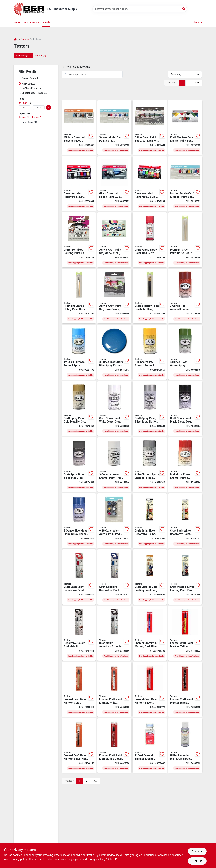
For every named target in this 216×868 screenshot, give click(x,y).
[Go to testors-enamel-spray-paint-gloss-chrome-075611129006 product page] (150, 465)
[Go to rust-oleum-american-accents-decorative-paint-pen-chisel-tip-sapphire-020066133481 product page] (114, 577)
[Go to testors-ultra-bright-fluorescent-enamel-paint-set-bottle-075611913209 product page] (150, 184)
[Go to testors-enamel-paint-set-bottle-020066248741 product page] (79, 127)
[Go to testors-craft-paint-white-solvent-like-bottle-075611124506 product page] (114, 408)
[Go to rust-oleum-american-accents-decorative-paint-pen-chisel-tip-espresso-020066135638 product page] (114, 633)
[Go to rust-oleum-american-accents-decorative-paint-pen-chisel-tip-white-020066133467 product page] (185, 521)
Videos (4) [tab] (41, 56)
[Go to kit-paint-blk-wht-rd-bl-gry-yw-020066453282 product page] (79, 240)
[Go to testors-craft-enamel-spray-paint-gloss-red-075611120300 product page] (185, 296)
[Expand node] (20, 122)
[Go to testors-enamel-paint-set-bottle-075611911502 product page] (79, 184)
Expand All (37, 117)
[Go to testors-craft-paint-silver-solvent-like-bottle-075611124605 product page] (150, 408)
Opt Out (197, 861)
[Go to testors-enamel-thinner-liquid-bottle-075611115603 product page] (150, 746)
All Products (28, 84)
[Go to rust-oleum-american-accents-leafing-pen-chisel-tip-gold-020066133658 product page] (150, 577)
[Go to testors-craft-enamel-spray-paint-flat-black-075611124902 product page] (79, 465)
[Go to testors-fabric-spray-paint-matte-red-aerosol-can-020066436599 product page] (150, 240)
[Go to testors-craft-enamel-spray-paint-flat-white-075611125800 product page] (114, 465)
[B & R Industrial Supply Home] (29, 9)
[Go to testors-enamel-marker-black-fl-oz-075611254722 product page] (185, 689)
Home (17, 22)
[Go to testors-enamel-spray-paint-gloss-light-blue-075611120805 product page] (79, 352)
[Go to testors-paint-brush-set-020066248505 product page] (79, 296)
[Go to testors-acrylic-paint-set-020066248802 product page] (114, 127)
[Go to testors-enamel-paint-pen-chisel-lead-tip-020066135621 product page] (79, 633)
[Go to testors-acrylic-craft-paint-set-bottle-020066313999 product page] (114, 296)
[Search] (184, 9)
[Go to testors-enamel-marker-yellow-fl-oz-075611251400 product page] (185, 633)
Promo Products (31, 78)
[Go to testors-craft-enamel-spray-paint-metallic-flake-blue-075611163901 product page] (79, 521)
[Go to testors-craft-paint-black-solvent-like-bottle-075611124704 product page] (185, 408)
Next (197, 83)
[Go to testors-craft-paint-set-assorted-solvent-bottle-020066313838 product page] (150, 127)
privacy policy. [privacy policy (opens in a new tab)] (19, 859)
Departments (30, 22)
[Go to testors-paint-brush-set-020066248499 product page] (150, 296)
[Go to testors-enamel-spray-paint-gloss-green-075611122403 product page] (185, 352)
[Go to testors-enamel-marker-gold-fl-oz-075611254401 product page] (79, 689)
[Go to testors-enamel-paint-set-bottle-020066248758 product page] (185, 127)
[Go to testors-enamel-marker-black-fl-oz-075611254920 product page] (79, 746)
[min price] (24, 108)
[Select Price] (48, 108)
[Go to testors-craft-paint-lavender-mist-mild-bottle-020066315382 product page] (185, 746)
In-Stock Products (31, 88)
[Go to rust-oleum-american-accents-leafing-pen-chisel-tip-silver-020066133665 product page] (185, 577)
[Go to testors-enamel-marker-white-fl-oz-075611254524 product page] (114, 689)
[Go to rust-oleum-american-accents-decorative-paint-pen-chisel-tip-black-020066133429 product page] (150, 521)
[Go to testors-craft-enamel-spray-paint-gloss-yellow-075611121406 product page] (150, 352)
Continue (197, 851)
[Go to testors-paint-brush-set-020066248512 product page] (185, 240)
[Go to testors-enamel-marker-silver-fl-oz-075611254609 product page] (150, 689)
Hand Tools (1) (29, 122)
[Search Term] (140, 9)
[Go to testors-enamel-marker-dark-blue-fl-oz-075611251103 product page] (150, 633)
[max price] (39, 108)
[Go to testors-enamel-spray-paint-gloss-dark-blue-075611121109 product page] (114, 352)
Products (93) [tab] (23, 56)
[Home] (15, 39)
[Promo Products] (20, 78)
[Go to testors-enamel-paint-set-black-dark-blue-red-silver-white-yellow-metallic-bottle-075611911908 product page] (114, 184)
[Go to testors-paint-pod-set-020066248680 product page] (114, 521)
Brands (46, 22)
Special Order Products (34, 93)
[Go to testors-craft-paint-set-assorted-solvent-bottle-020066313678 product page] (114, 240)
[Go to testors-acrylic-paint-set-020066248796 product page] (185, 184)
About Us (198, 22)
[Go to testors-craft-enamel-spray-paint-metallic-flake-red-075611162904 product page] (185, 465)
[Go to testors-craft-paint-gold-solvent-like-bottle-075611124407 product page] (79, 408)
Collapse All (24, 117)
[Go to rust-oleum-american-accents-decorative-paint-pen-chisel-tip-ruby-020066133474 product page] (79, 577)
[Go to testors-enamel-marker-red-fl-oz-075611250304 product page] (114, 746)
